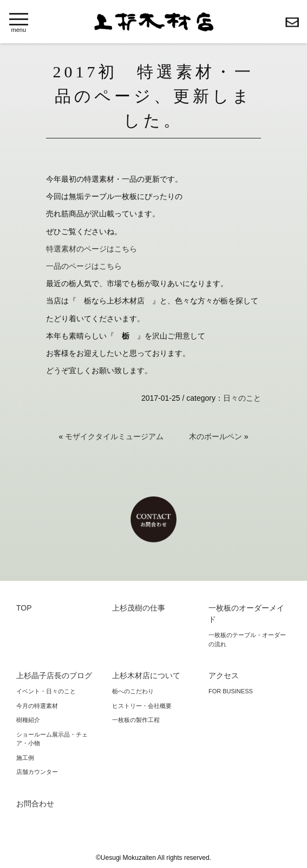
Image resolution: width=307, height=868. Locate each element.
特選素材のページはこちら (92, 249)
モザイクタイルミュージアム (114, 436)
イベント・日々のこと (46, 691)
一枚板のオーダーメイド (246, 614)
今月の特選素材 (37, 706)
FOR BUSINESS (231, 691)
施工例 (25, 758)
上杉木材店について (146, 675)
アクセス (224, 675)
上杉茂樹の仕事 (139, 608)
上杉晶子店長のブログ (54, 675)
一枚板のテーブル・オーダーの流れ (247, 640)
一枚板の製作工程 (136, 720)
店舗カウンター (37, 772)
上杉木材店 (154, 22)
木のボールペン (215, 436)
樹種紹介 (28, 720)
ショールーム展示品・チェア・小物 (52, 739)
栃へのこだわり (133, 691)
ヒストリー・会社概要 (142, 706)
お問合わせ (292, 22)
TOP (24, 608)
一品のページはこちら (84, 266)
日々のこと (242, 398)
